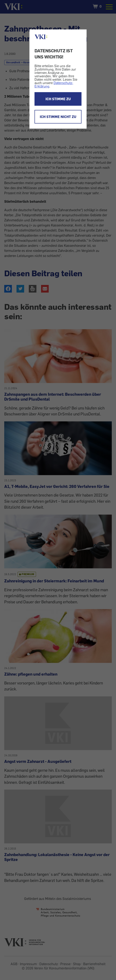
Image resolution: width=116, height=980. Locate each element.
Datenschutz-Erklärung (54, 85)
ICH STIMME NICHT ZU (58, 117)
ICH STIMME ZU (58, 99)
